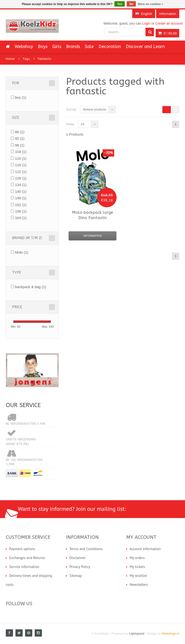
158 (21, 211)
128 (21, 178)
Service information (24, 567)
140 (21, 191)
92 (20, 138)
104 (21, 152)
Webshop (24, 47)
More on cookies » (151, 4)
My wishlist (138, 576)
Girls (57, 47)
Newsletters (139, 585)
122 (21, 172)
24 (82, 124)
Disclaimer (78, 558)
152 (21, 205)
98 (20, 145)
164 (21, 218)
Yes (120, 4)
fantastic (44, 59)
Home (10, 59)
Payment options (22, 549)
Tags (26, 59)
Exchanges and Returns (27, 558)
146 (21, 198)
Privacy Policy (80, 567)
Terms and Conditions (86, 549)
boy (21, 97)
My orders (137, 558)
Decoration (110, 47)
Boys (43, 47)
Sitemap (76, 576)
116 (21, 165)
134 (21, 185)
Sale (89, 47)
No (131, 4)
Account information (145, 549)
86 (20, 132)
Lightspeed (137, 634)
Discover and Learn (145, 47)
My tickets (137, 567)
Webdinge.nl (171, 634)
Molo (22, 252)
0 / (167, 33)
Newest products (95, 109)
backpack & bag (30, 287)
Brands (73, 47)
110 (21, 158)
